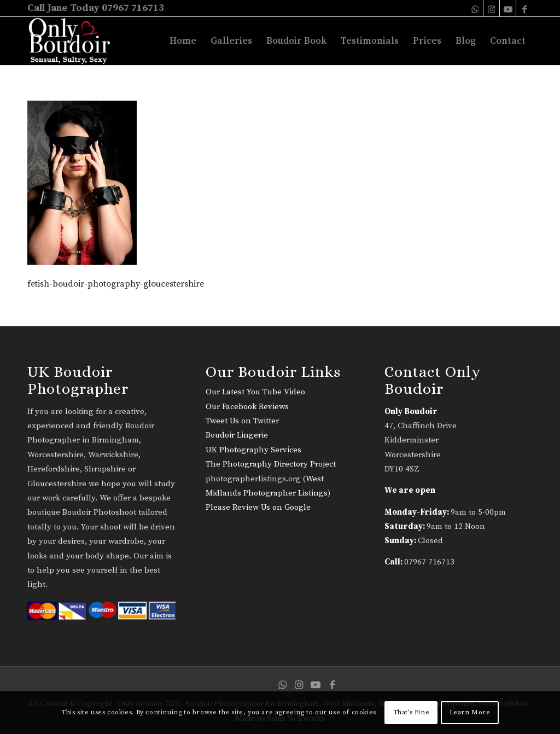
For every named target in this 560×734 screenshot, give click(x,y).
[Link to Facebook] (524, 8)
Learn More (470, 712)
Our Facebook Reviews (247, 407)
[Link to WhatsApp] (475, 8)
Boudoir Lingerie (237, 435)
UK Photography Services (253, 450)
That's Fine (412, 712)
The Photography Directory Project (271, 464)
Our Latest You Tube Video (255, 392)
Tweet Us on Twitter (242, 421)
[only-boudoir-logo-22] (74, 41)
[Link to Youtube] (508, 8)
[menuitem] (183, 41)
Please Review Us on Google (258, 507)
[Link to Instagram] (491, 8)
